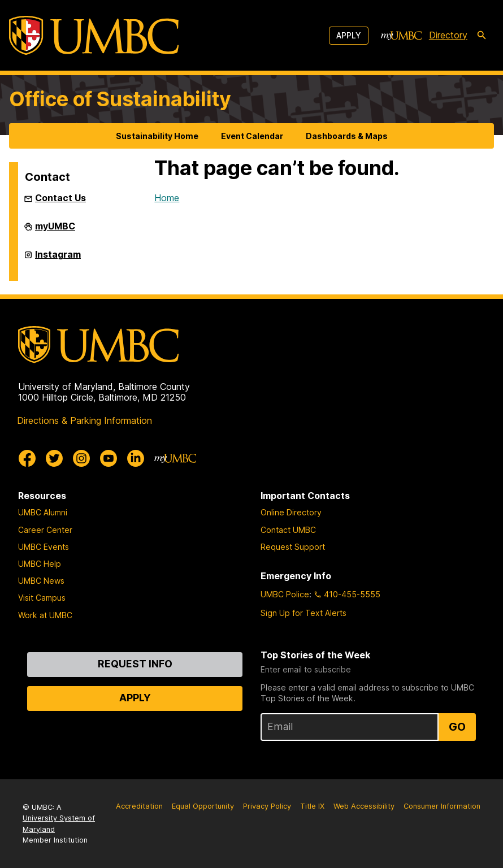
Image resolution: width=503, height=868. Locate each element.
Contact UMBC (288, 530)
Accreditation (139, 806)
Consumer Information (442, 806)
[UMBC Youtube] (109, 458)
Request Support (293, 547)
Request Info (135, 664)
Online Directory (291, 512)
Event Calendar (252, 136)
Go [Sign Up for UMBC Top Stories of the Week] (457, 727)
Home (167, 198)
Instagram (58, 259)
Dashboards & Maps (347, 136)
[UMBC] (94, 35)
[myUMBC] (401, 36)
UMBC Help (40, 564)
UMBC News (41, 581)
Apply (349, 35)
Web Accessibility (364, 806)
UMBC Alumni (43, 512)
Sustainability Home (157, 136)
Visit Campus (42, 598)
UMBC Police (285, 594)
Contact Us (60, 198)
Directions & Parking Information (84, 420)
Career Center (45, 530)
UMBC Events (44, 547)
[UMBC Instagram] (81, 458)
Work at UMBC (45, 615)
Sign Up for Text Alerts (303, 613)
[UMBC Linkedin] (136, 458)
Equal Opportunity (203, 806)
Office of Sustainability (120, 99)
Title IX (312, 806)
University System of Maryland (59, 823)
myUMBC (55, 231)
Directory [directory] (448, 35)
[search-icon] (482, 36)
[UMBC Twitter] (54, 458)
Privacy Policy (267, 806)
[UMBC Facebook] (27, 458)
